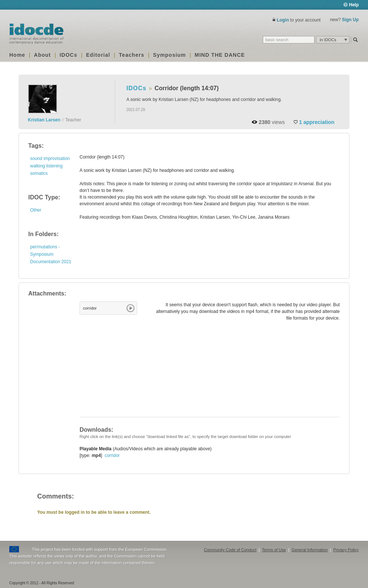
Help (351, 5)
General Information (309, 550)
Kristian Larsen (44, 120)
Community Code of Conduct (230, 550)
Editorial (98, 55)
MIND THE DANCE (220, 55)
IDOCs (68, 55)
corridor (90, 308)
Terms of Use (274, 550)
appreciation (317, 122)
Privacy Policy (346, 550)
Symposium (170, 55)
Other (36, 210)
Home (17, 55)
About (42, 55)
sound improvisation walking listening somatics (50, 166)
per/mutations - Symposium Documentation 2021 (51, 254)
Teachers (132, 55)
